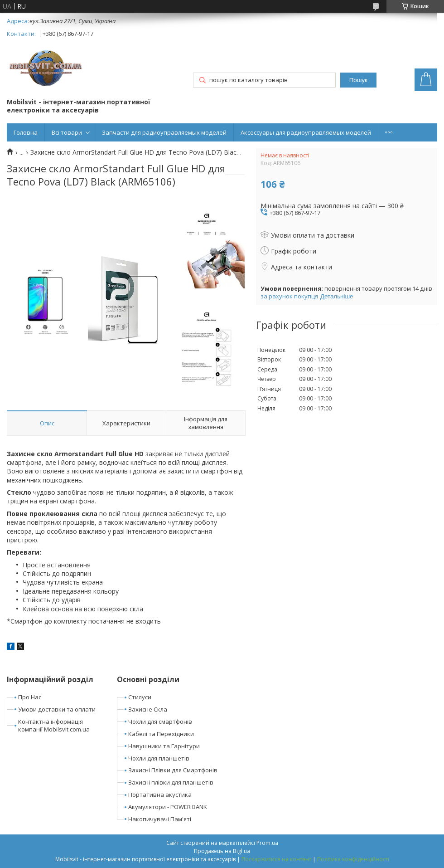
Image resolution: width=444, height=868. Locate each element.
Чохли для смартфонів (160, 722)
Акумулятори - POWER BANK (168, 807)
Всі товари (67, 132)
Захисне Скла (148, 709)
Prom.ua (267, 843)
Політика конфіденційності (353, 859)
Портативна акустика (160, 795)
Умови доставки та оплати (57, 709)
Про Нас (30, 697)
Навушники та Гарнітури (164, 746)
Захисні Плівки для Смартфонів (173, 770)
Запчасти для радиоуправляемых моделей (164, 132)
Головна (26, 132)
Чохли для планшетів (159, 758)
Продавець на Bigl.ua (222, 851)
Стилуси (140, 697)
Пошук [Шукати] (358, 80)
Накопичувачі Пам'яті (160, 819)
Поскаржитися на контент (276, 859)
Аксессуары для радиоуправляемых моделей (306, 132)
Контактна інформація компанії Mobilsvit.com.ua (54, 725)
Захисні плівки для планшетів (171, 782)
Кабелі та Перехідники (161, 734)
